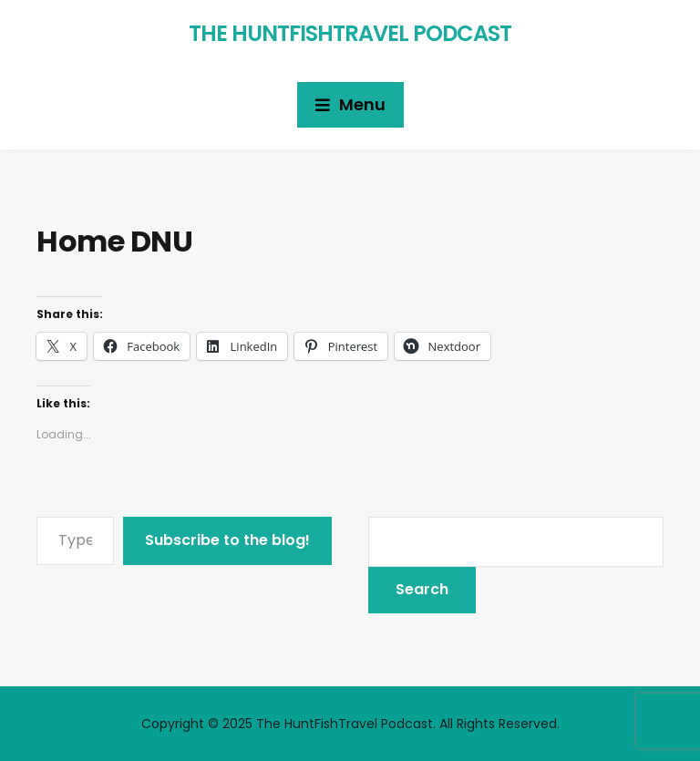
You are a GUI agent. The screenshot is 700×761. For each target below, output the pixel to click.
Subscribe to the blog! (227, 540)
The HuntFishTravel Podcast (350, 33)
